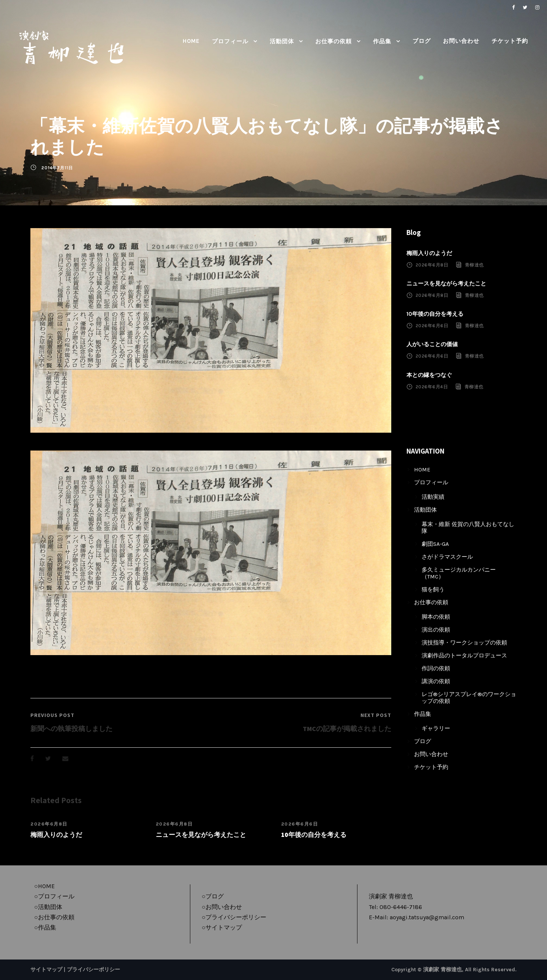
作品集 (382, 41)
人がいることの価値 (432, 344)
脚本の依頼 (436, 617)
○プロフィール (54, 896)
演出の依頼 (436, 630)
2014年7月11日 (57, 168)
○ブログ (213, 896)
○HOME (44, 886)
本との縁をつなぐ (429, 375)
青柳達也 (474, 265)
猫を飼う (433, 589)
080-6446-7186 (401, 907)
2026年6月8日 (49, 824)
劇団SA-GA (435, 544)
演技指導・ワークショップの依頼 (464, 643)
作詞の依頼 (436, 668)
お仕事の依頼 (334, 41)
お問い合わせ (461, 41)
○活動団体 (48, 907)
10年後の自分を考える (314, 835)
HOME (191, 41)
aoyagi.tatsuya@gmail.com (427, 917)
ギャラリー (436, 728)
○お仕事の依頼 (54, 917)
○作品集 (45, 927)
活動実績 (433, 497)
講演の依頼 (436, 681)
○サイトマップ (222, 927)
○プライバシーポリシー (234, 917)
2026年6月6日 (300, 824)
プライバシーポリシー (93, 970)
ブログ (422, 41)
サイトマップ (46, 970)
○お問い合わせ (222, 907)
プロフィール (230, 41)
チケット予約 (510, 41)
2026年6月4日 (432, 387)
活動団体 (282, 41)
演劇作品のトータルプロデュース (464, 655)
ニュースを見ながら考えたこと (201, 835)
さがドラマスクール (447, 557)
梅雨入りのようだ (56, 835)
